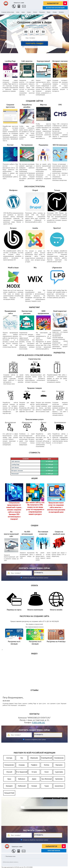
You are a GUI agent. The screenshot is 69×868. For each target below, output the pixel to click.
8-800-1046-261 (39, 723)
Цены (18, 12)
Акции (23, 12)
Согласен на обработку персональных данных (35, 578)
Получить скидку (35, 43)
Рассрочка (42, 12)
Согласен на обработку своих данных (35, 740)
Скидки (29, 12)
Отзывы (55, 12)
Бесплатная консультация (55, 8)
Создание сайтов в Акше (8, 12)
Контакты (61, 12)
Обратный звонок (54, 851)
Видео (49, 12)
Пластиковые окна (11, 856)
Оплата (35, 12)
